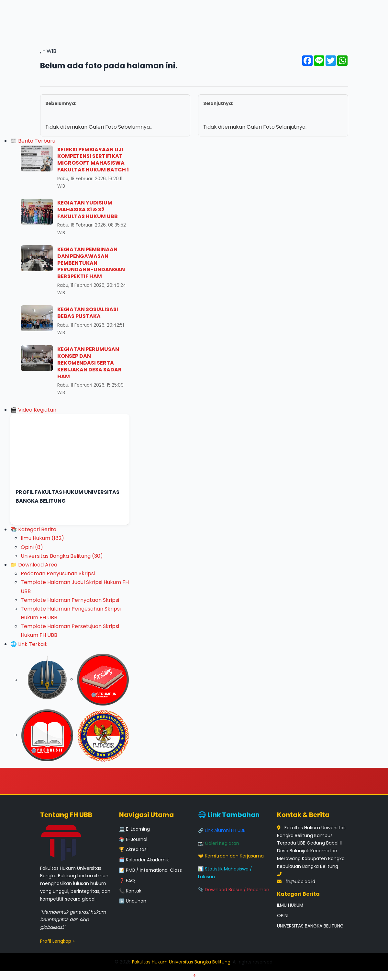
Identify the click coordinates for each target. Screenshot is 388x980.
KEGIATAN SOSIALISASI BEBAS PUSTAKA (88, 313)
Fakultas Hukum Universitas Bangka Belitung (181, 962)
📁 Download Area (34, 565)
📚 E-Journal (133, 839)
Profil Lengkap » (57, 941)
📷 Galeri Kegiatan (219, 843)
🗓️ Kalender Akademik (144, 860)
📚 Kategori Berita (33, 529)
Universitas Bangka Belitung (62, 556)
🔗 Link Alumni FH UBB (222, 830)
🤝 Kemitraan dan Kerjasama (231, 856)
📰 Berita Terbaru (33, 141)
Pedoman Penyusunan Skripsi (58, 573)
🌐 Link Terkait (29, 644)
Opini (32, 547)
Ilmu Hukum (42, 538)
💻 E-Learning (134, 829)
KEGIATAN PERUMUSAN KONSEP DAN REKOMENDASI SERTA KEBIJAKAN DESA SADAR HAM (89, 363)
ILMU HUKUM (290, 905)
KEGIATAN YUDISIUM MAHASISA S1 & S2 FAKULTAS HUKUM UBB (88, 210)
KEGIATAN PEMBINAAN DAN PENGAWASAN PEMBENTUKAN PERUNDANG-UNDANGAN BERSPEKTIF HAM (91, 263)
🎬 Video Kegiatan (33, 410)
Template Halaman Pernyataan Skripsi (70, 600)
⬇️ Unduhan (133, 901)
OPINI (283, 916)
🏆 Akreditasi (133, 849)
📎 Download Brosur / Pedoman (234, 890)
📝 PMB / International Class (150, 870)
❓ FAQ (127, 881)
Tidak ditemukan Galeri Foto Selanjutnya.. (273, 115)
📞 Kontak (130, 891)
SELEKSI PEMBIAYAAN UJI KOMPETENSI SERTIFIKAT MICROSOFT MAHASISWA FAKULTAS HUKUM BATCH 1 (93, 160)
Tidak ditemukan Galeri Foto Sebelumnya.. (115, 115)
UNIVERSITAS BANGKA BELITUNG (310, 926)
